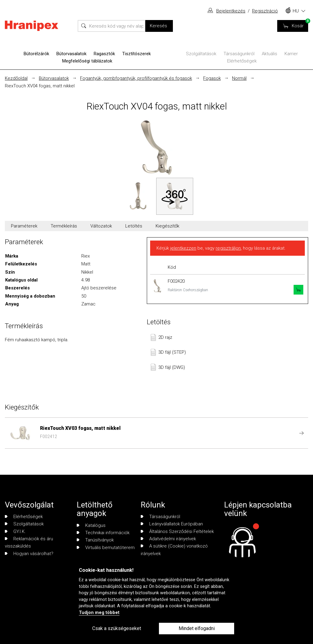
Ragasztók (104, 54)
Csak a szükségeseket (117, 628)
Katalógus (91, 525)
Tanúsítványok (95, 540)
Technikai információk (103, 533)
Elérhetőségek (242, 61)
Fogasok (212, 78)
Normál (239, 78)
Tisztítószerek (136, 54)
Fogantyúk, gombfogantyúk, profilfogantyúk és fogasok (136, 78)
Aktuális (269, 54)
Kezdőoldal (16, 78)
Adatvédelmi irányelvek (168, 539)
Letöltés (134, 226)
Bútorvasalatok (71, 54)
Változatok (101, 226)
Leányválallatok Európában (172, 524)
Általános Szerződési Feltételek (177, 531)
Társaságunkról (239, 54)
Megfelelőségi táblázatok (87, 61)
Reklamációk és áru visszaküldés (29, 542)
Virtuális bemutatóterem (106, 548)
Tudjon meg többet (99, 613)
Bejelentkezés (231, 11)
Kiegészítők (167, 226)
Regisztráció (265, 11)
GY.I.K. (15, 531)
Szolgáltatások (201, 54)
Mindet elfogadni (197, 628)
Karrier (291, 54)
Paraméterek (24, 226)
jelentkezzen (183, 248)
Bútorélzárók (36, 54)
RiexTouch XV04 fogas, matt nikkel (40, 86)
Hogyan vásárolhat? (29, 554)
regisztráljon (228, 248)
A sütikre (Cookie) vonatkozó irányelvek (174, 550)
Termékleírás (64, 226)
